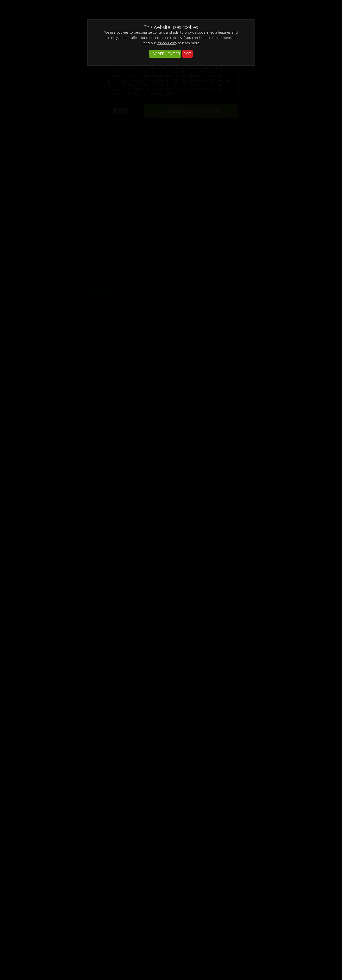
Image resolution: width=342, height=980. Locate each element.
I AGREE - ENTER (165, 54)
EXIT (187, 54)
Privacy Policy (167, 43)
